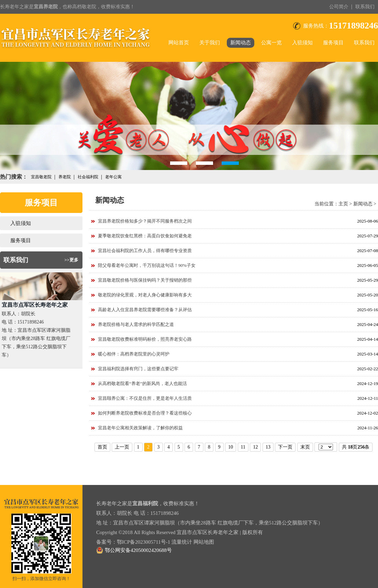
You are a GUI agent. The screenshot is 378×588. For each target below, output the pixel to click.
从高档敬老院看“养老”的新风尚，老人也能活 (142, 383)
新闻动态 (241, 43)
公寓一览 (271, 43)
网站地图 (204, 542)
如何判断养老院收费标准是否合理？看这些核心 (145, 413)
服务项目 (333, 43)
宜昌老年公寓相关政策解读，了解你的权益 (140, 428)
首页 (102, 447)
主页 (343, 204)
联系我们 (365, 7)
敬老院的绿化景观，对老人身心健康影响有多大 (145, 295)
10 (231, 447)
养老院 (65, 177)
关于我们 (210, 43)
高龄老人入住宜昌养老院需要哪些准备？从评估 (145, 310)
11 (243, 447)
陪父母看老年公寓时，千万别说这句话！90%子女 (147, 265)
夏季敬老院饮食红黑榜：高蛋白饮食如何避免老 (145, 236)
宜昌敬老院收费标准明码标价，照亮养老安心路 (145, 339)
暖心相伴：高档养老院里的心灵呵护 (134, 354)
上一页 (122, 447)
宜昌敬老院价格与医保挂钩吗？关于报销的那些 (145, 280)
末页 (305, 447)
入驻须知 (302, 43)
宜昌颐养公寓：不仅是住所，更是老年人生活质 (145, 398)
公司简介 (339, 7)
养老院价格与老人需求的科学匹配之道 (136, 324)
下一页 (285, 447)
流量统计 (182, 542)
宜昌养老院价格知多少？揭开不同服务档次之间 (145, 221)
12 (255, 447)
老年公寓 (113, 177)
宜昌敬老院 (41, 177)
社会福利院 (88, 177)
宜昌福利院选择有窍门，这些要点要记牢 (138, 369)
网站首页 (179, 43)
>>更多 (71, 260)
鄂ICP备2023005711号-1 (143, 542)
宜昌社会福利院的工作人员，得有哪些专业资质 (145, 251)
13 (268, 447)
